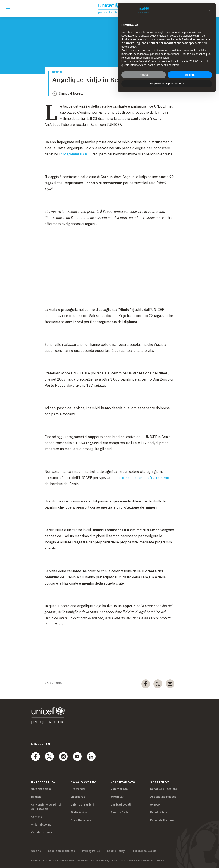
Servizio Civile (120, 812)
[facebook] (146, 685)
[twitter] (158, 685)
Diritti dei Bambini (82, 805)
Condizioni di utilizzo (61, 851)
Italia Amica (79, 812)
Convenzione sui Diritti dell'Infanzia (46, 807)
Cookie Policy (116, 851)
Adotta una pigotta (163, 797)
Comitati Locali (121, 805)
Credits (36, 851)
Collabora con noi (43, 832)
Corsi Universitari (82, 820)
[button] (210, 10)
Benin (57, 72)
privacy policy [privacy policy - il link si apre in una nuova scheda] (149, 36)
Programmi (78, 789)
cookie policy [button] (129, 47)
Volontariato (119, 789)
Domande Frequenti (163, 820)
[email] (170, 685)
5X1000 (155, 805)
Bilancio (36, 797)
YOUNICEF (117, 797)
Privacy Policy (91, 851)
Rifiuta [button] (144, 75)
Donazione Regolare (164, 789)
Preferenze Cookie (144, 851)
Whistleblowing (41, 825)
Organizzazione (41, 789)
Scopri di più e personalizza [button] (167, 84)
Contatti (37, 817)
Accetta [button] (190, 75)
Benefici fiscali (160, 812)
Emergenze (78, 797)
